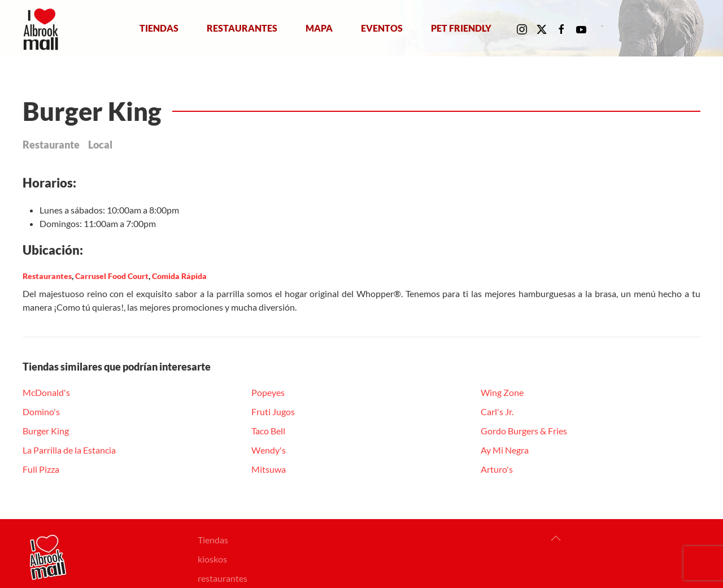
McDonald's (46, 392)
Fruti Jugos (273, 411)
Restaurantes (242, 28)
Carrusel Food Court (112, 276)
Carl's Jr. (497, 411)
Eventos (382, 28)
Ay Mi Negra (505, 450)
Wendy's (269, 450)
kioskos (212, 559)
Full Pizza (41, 469)
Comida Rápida (179, 276)
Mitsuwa (269, 469)
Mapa (319, 28)
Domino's (41, 411)
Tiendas (159, 28)
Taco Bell (268, 431)
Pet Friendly (461, 28)
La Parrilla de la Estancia (69, 450)
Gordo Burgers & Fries (524, 431)
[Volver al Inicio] (43, 28)
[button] (556, 538)
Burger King (46, 431)
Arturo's (497, 469)
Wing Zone (502, 392)
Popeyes (268, 392)
